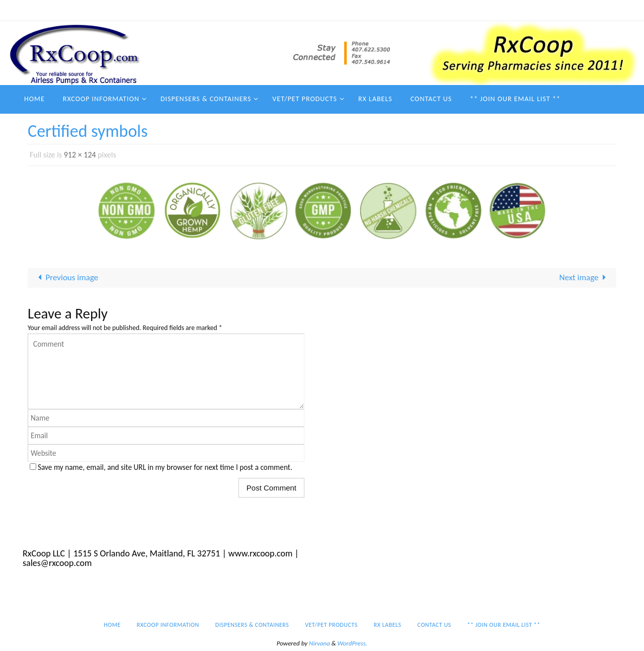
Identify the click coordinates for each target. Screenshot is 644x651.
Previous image (66, 277)
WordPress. (353, 643)
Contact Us (493, 10)
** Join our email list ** (559, 10)
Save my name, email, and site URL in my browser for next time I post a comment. (165, 467)
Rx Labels (450, 10)
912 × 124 (80, 155)
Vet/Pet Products (397, 10)
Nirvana (319, 643)
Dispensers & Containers (322, 10)
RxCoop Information (242, 10)
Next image (585, 277)
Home (190, 10)
